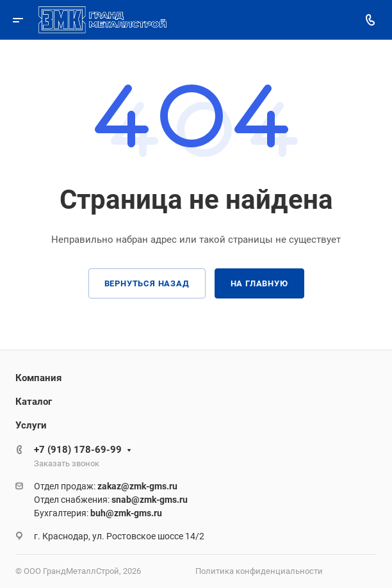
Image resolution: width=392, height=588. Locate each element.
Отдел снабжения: (111, 500)
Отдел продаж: (106, 486)
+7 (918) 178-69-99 (78, 450)
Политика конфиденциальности (259, 571)
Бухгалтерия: (98, 513)
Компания (38, 378)
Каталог (34, 402)
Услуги (31, 425)
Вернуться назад (147, 283)
